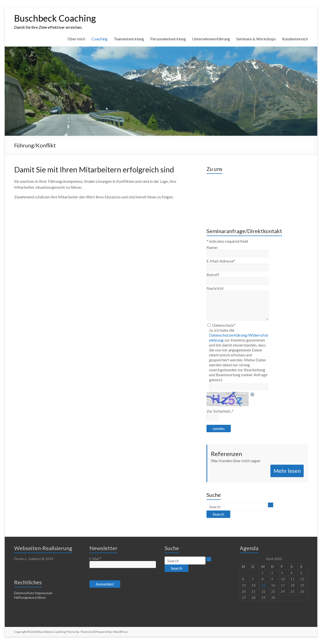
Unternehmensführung (211, 39)
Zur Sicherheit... (220, 411)
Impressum (44, 593)
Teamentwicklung (129, 39)
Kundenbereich (295, 39)
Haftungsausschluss (30, 597)
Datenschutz (224, 325)
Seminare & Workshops (256, 39)
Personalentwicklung (168, 39)
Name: (212, 247)
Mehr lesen (287, 471)
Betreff (213, 275)
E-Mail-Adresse (221, 261)
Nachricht (215, 288)
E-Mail (95, 559)
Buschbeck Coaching (55, 18)
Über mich (76, 39)
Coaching (100, 39)
